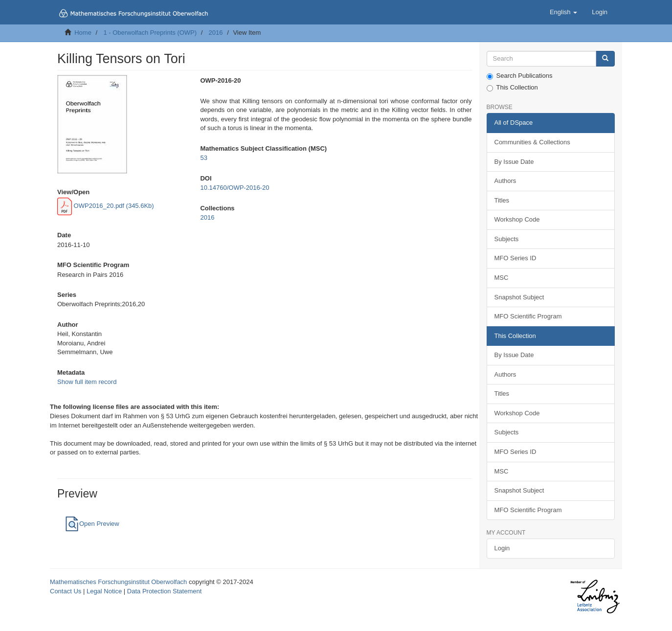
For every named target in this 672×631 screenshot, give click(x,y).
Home (83, 33)
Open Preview (92, 524)
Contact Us (66, 591)
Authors (505, 181)
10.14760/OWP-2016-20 (235, 188)
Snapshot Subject (519, 297)
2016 (216, 33)
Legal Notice (104, 591)
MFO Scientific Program (528, 316)
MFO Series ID (515, 258)
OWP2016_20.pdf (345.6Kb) (106, 206)
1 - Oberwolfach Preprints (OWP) (150, 33)
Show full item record (87, 382)
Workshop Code (517, 219)
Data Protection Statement (164, 591)
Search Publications (520, 76)
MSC (502, 278)
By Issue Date (514, 162)
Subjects (507, 239)
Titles (502, 200)
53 (203, 158)
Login (502, 548)
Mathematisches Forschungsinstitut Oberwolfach (118, 582)
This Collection (512, 88)
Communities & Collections (532, 142)
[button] (563, 12)
